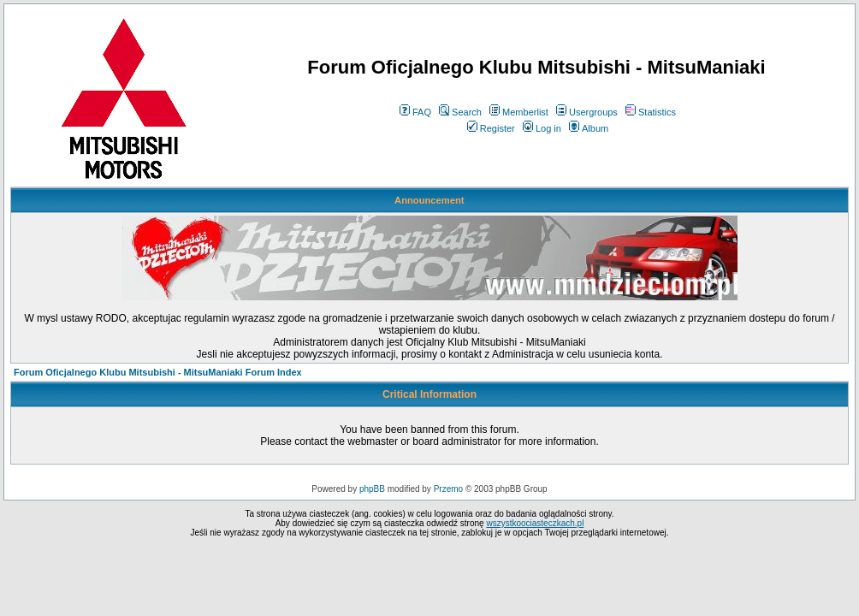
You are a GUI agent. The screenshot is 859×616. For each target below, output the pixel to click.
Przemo (448, 489)
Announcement (429, 200)
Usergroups (587, 112)
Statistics (651, 112)
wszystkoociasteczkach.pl (535, 523)
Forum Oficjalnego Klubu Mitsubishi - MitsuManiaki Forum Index (158, 372)
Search (460, 112)
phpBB (372, 489)
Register (491, 128)
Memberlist (519, 112)
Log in (542, 128)
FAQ (415, 112)
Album (589, 128)
